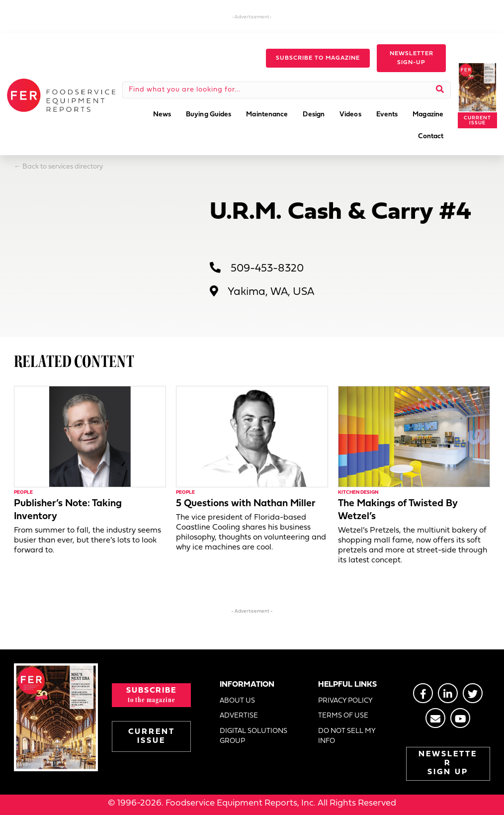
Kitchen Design (358, 493)
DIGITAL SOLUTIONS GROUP (253, 736)
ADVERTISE (239, 716)
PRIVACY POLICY (345, 701)
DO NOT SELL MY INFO (347, 736)
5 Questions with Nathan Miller (246, 504)
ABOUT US (237, 701)
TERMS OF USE (343, 716)
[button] (318, 58)
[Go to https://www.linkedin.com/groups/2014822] (448, 693)
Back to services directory (63, 167)
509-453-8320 (267, 269)
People (23, 493)
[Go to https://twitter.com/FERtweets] (473, 693)
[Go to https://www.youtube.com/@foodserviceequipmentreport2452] (460, 718)
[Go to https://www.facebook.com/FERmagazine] (423, 693)
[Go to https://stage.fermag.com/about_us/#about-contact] (435, 718)
